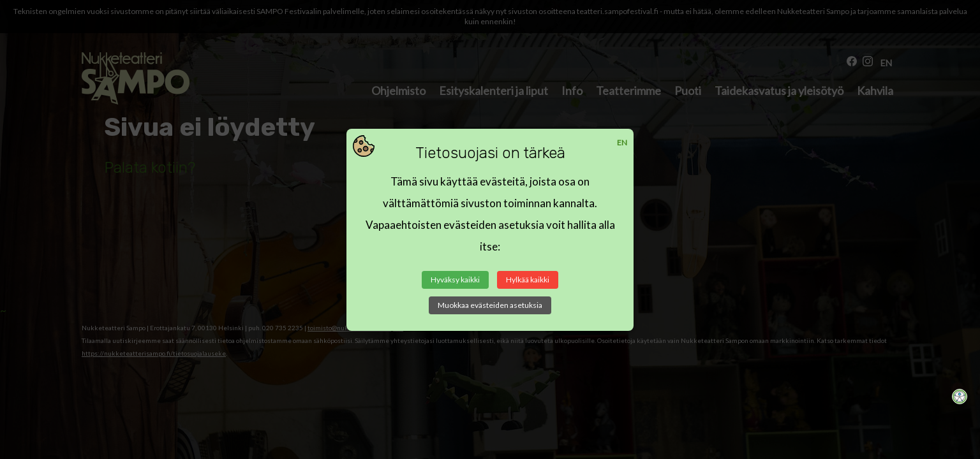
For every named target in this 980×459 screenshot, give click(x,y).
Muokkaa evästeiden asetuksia (490, 305)
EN (622, 142)
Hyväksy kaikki (455, 280)
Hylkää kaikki (528, 280)
